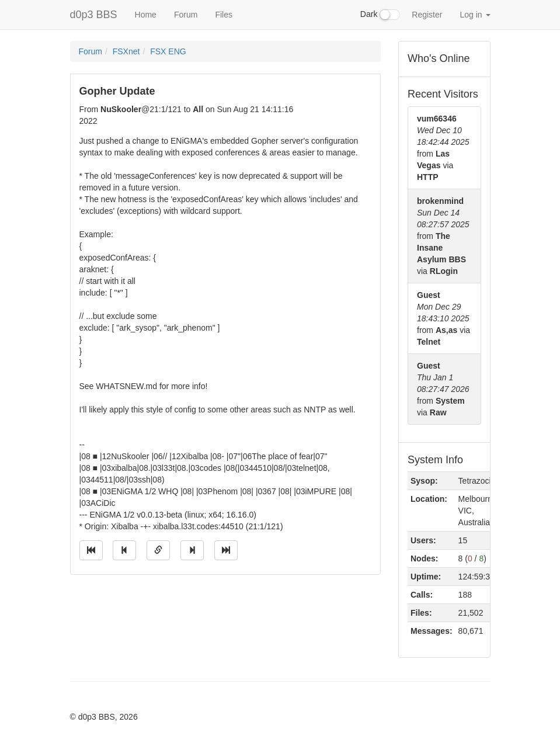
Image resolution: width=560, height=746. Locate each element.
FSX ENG (168, 51)
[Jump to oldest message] (91, 550)
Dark (380, 15)
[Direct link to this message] (158, 550)
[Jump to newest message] (226, 550)
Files (224, 15)
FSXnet (126, 51)
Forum (186, 15)
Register (427, 15)
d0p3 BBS (94, 15)
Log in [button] (475, 15)
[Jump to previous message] (124, 550)
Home (146, 15)
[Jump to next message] (192, 550)
